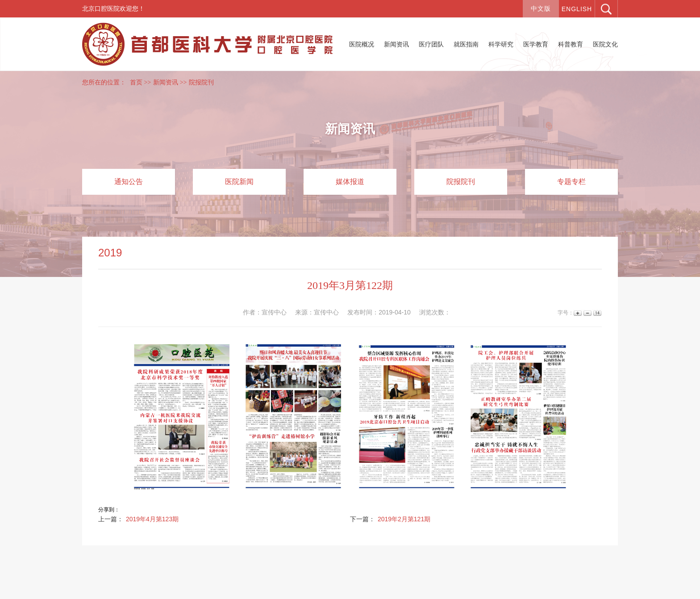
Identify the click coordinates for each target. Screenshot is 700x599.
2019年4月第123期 (152, 519)
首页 (136, 82)
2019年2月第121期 (404, 519)
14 (597, 313)
